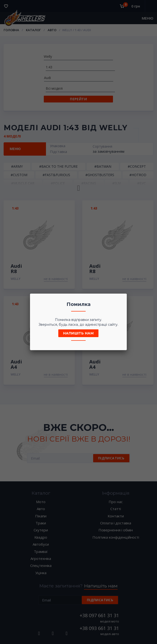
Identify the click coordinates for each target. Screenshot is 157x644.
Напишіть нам (78, 333)
